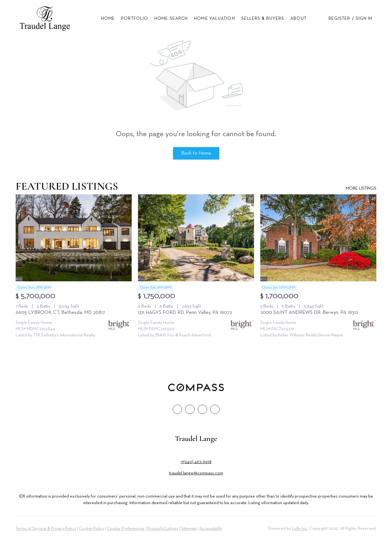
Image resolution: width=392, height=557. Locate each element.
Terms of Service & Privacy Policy (46, 529)
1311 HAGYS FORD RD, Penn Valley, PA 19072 (185, 313)
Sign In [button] (364, 18)
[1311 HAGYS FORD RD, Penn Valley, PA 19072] (196, 238)
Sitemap (189, 529)
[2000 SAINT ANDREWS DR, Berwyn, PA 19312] (318, 238)
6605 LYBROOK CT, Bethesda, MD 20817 (60, 313)
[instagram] (202, 409)
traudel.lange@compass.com (196, 473)
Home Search (171, 18)
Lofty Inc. (300, 529)
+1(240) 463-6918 (196, 462)
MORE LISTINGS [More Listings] (361, 188)
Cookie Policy (92, 529)
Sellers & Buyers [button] (263, 18)
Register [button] (339, 18)
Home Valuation (214, 18)
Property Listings (163, 529)
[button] (45, 18)
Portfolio (135, 18)
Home (108, 18)
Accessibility (211, 529)
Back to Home (196, 153)
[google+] (215, 409)
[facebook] (177, 409)
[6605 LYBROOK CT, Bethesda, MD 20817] (74, 238)
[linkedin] (190, 409)
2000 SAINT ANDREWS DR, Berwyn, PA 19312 (309, 313)
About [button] (298, 18)
